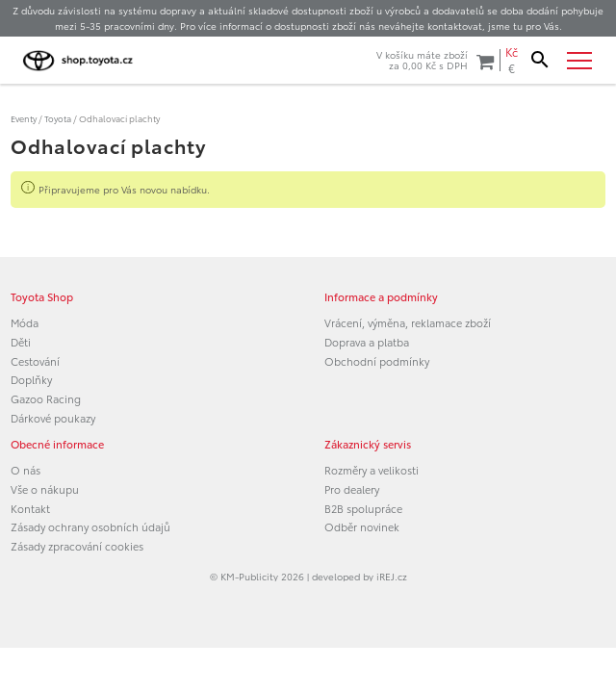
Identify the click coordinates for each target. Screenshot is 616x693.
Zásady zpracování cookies (77, 546)
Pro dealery (352, 489)
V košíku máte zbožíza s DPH (435, 60)
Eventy (24, 118)
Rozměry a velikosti (372, 470)
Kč (512, 52)
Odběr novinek (362, 526)
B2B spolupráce (363, 508)
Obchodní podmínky (377, 361)
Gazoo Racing (46, 398)
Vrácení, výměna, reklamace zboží (408, 322)
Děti (21, 342)
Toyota (58, 118)
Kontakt (30, 508)
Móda (25, 322)
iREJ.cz (392, 576)
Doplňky (31, 379)
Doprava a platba (367, 342)
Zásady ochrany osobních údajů (90, 526)
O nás (26, 470)
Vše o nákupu (45, 489)
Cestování (35, 361)
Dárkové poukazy (53, 418)
